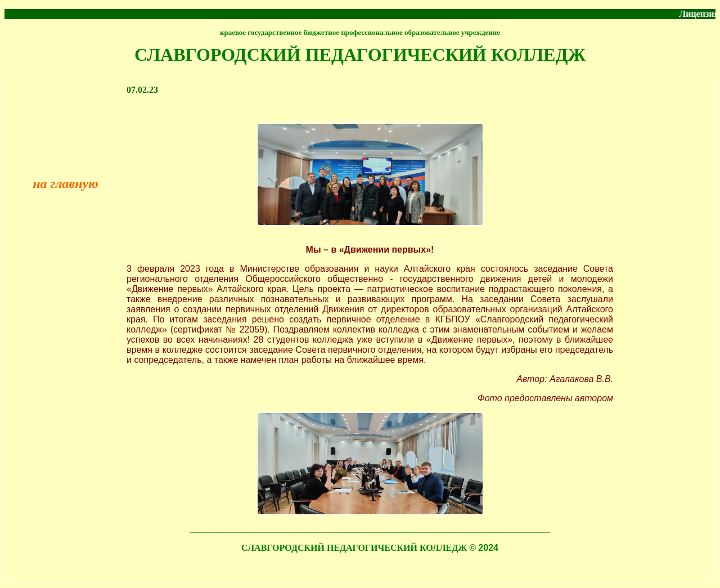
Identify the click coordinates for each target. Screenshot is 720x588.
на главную (65, 183)
